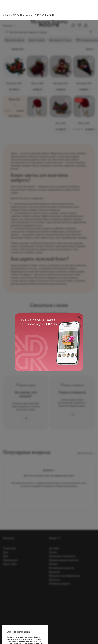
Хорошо (25, 635)
